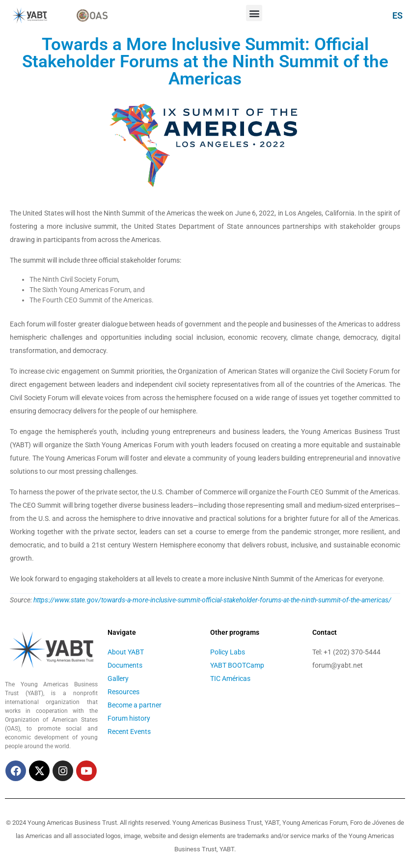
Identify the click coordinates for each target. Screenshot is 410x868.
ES (397, 15)
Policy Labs (228, 652)
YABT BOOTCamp (237, 665)
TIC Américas (230, 678)
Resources (123, 692)
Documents (125, 665)
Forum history (129, 718)
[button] (254, 13)
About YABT (126, 652)
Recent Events (129, 732)
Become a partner (135, 705)
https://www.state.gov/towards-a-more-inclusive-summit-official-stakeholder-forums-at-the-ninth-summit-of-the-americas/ (212, 600)
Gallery (118, 678)
